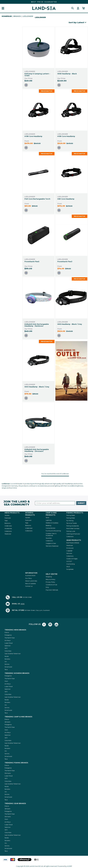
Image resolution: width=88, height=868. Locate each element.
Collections (8, 531)
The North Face (10, 638)
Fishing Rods (71, 518)
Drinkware (70, 548)
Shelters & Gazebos (52, 523)
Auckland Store (30, 575)
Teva (6, 669)
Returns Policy (51, 579)
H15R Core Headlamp (66, 136)
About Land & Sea (31, 581)
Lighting (49, 520)
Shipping (49, 577)
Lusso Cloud (9, 643)
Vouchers (49, 538)
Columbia (8, 651)
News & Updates (30, 583)
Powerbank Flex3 (65, 262)
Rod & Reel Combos (73, 528)
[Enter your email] (55, 503)
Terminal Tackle (71, 523)
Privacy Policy (50, 582)
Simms (7, 664)
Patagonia (8, 635)
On (6, 662)
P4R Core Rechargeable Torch (37, 199)
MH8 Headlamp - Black (67, 74)
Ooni (6, 681)
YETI (6, 648)
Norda (7, 656)
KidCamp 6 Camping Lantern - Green (37, 75)
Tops (6, 521)
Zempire (7, 722)
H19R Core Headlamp (33, 136)
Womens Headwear (52, 546)
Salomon (8, 646)
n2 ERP (70, 866)
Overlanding (71, 564)
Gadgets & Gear (51, 543)
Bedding (48, 525)
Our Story (29, 578)
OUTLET (69, 561)
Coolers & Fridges (72, 559)
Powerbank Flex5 (32, 262)
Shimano (8, 773)
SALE (68, 567)
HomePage (7, 16)
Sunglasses (70, 569)
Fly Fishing (70, 521)
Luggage (69, 551)
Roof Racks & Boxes (73, 543)
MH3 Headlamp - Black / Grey (37, 387)
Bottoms (8, 523)
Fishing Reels (71, 515)
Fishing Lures (71, 531)
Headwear (8, 534)
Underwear (8, 526)
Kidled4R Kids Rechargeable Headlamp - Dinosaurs (37, 450)
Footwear (8, 518)
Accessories (8, 528)
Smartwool (8, 667)
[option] (26, 85)
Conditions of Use (51, 585)
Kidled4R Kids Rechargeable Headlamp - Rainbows (37, 325)
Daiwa (7, 632)
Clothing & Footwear (73, 534)
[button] (3, 8)
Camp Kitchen (51, 528)
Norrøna (7, 659)
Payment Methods (52, 590)
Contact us (29, 586)
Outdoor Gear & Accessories (51, 534)
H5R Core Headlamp (66, 199)
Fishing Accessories (73, 526)
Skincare (69, 553)
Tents (47, 518)
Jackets (7, 515)
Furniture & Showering (53, 531)
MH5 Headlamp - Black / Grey (70, 324)
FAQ (47, 587)
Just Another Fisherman (13, 654)
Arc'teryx (8, 640)
